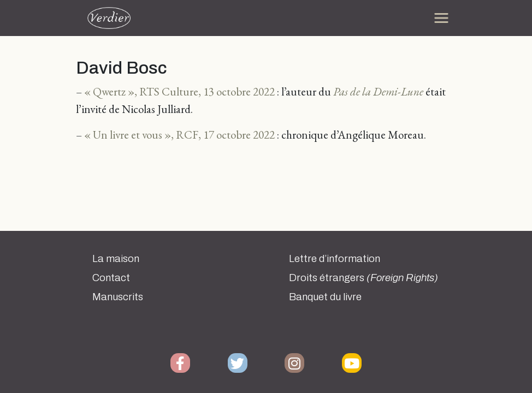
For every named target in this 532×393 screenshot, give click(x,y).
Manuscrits (118, 297)
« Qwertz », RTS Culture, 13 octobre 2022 (179, 91)
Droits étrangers (363, 278)
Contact (111, 278)
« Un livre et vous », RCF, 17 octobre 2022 (179, 135)
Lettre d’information (335, 259)
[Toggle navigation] (441, 18)
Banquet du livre (325, 297)
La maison (116, 259)
